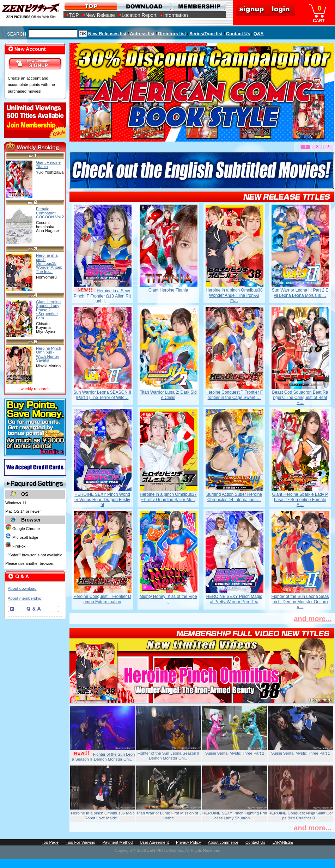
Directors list (172, 34)
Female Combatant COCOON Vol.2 (50, 213)
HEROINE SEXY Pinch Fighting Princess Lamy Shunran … (235, 816)
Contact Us (238, 34)
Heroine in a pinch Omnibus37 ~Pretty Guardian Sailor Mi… (168, 497)
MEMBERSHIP (198, 6)
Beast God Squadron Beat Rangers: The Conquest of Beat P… (300, 397)
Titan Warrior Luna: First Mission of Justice (169, 816)
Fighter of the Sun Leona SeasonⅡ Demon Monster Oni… (103, 757)
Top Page (50, 842)
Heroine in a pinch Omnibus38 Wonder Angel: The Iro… (49, 263)
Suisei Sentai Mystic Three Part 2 (235, 753)
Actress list (142, 34)
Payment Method (117, 842)
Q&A (259, 34)
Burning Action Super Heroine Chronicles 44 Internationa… (234, 497)
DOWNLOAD (144, 6)
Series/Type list (206, 34)
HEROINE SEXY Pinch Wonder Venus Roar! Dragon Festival (102, 499)
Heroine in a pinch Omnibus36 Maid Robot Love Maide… (103, 816)
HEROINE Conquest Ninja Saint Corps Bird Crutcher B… (301, 816)
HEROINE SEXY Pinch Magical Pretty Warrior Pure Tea (234, 599)
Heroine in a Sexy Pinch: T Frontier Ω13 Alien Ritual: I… (102, 296)
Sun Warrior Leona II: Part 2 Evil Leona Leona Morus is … (300, 293)
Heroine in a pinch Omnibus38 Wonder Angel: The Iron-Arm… (234, 295)
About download (22, 588)
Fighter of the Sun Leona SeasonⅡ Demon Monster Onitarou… (300, 602)
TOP (74, 15)
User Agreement (154, 842)
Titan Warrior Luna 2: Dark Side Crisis (168, 395)
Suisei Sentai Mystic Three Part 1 (301, 753)
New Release (100, 15)
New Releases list (107, 34)
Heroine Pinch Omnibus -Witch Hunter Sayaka (48, 354)
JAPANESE (283, 842)
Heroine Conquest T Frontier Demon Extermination (102, 599)
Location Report (139, 15)
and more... (313, 619)
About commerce (223, 842)
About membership (25, 598)
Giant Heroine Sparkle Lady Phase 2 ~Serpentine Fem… (48, 310)
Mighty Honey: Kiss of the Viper (168, 599)
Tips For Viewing (80, 842)
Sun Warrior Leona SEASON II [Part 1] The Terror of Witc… (102, 395)
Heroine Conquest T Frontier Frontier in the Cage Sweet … (234, 395)
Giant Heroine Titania (168, 290)
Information (176, 15)
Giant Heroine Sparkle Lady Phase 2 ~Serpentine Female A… (300, 499)
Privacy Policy (188, 842)
